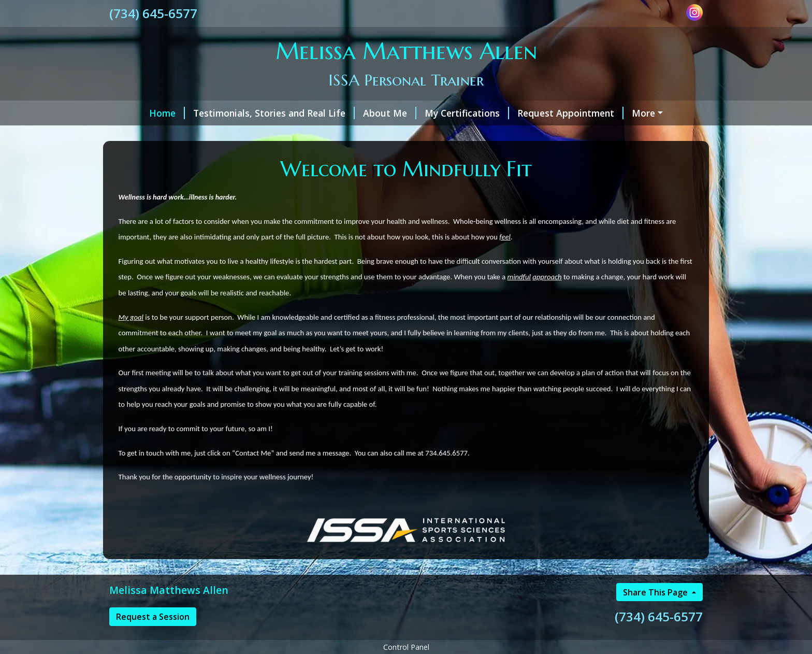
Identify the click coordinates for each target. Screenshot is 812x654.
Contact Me (224, 135)
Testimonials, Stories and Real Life (242, 113)
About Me (358, 113)
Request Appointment (539, 113)
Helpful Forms (154, 135)
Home (135, 113)
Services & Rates (641, 113)
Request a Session (153, 638)
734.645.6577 (446, 475)
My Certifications (435, 113)
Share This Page (656, 614)
